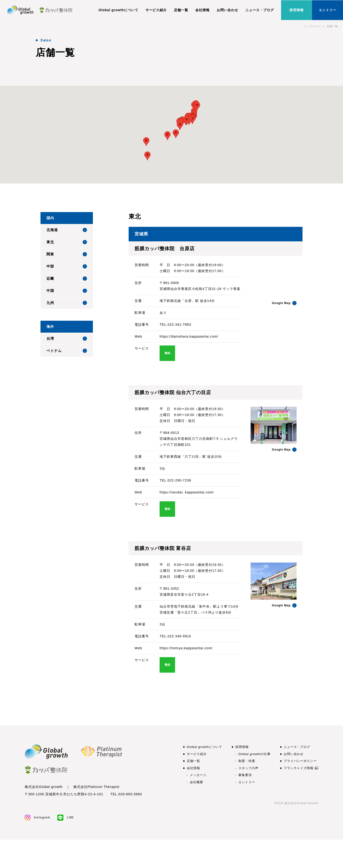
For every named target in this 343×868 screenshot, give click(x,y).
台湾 (67, 339)
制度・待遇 (247, 761)
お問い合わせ (227, 10)
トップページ (312, 26)
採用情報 (297, 10)
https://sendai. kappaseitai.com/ (187, 492)
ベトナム (67, 351)
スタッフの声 (248, 768)
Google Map (284, 303)
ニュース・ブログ (260, 10)
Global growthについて (119, 10)
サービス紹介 (156, 10)
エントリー (328, 10)
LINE (66, 818)
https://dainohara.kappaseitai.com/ (189, 336)
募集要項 (245, 775)
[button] (197, 106)
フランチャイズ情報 (299, 768)
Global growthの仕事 (255, 754)
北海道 (67, 230)
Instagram (38, 818)
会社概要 (197, 782)
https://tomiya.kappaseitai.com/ (186, 648)
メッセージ (198, 775)
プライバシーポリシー (300, 761)
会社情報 (202, 10)
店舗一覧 (181, 10)
